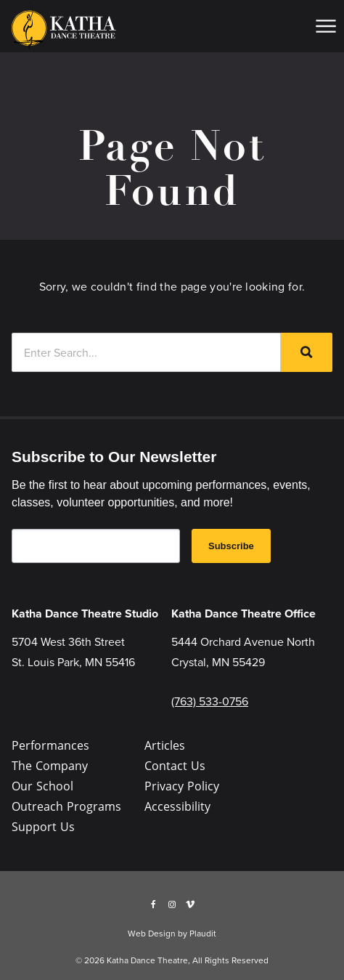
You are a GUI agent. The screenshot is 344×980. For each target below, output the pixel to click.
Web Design (152, 933)
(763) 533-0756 (210, 701)
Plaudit (203, 933)
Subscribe (231, 546)
